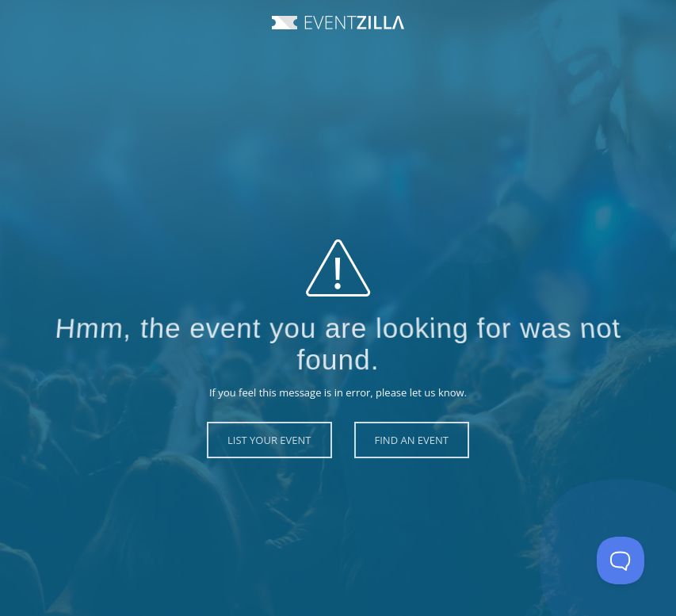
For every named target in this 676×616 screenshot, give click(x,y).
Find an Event (412, 440)
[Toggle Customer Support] (621, 561)
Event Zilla (338, 23)
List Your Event (269, 440)
